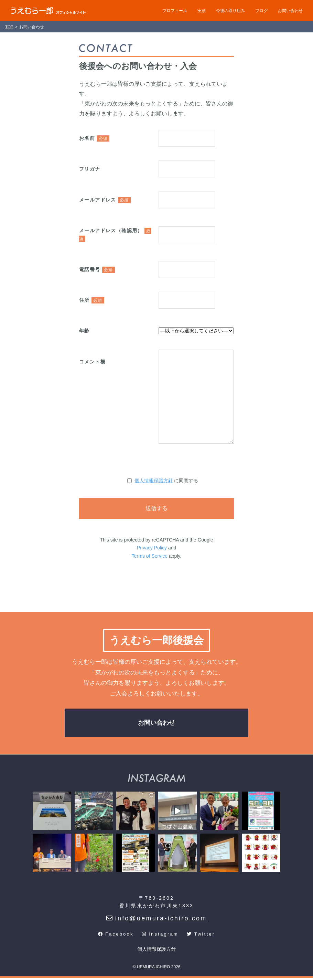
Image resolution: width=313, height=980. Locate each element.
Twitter (201, 936)
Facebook (116, 936)
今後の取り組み (230, 11)
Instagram (160, 936)
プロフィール (175, 11)
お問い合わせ (290, 11)
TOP (9, 27)
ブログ (261, 11)
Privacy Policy (152, 548)
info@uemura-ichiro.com (157, 921)
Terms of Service (150, 556)
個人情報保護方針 (154, 481)
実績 (202, 11)
